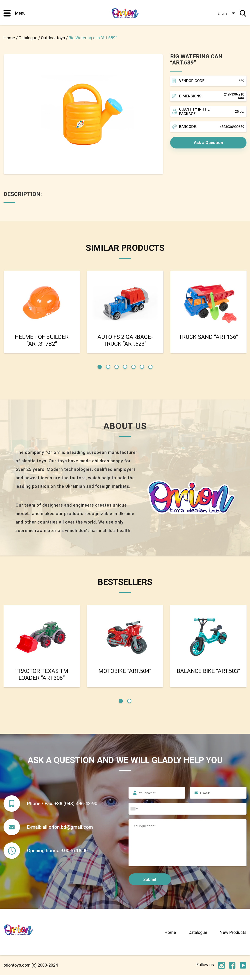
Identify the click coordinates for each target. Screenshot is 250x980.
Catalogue (198, 937)
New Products (233, 937)
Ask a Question (208, 142)
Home (170, 937)
